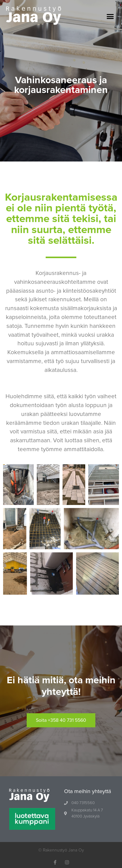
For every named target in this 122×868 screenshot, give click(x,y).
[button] (110, 17)
